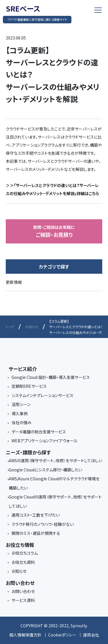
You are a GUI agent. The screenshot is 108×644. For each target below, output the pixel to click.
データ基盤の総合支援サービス (39, 432)
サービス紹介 (23, 369)
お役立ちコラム (25, 553)
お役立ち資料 (23, 562)
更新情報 (14, 282)
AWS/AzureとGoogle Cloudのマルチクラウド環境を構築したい (54, 483)
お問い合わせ (23, 591)
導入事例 (20, 413)
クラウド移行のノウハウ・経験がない (43, 524)
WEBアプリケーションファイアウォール (44, 441)
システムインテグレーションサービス (42, 395)
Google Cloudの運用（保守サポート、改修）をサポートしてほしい (55, 501)
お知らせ (32, 327)
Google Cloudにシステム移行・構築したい (45, 470)
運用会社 (91, 635)
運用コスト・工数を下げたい (36, 515)
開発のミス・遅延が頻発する (36, 533)
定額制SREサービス (29, 386)
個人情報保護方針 (25, 635)
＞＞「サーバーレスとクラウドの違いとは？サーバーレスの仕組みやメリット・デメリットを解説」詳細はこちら (52, 189)
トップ (10, 327)
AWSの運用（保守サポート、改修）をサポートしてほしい (55, 460)
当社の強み (21, 422)
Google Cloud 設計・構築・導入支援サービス (51, 377)
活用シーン (21, 404)
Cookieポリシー (62, 635)
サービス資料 (23, 600)
